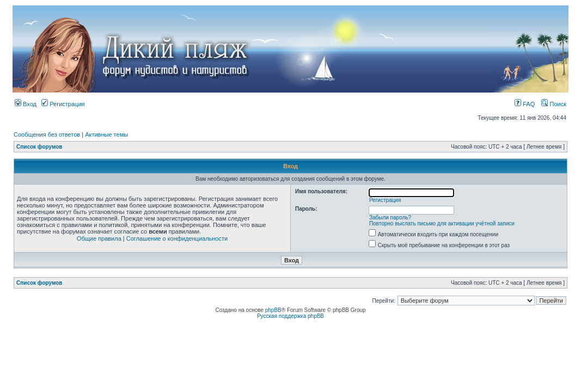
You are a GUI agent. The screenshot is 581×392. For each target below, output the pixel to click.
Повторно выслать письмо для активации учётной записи (442, 223)
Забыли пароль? (390, 218)
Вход (26, 104)
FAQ (525, 104)
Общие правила (99, 238)
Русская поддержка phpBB (290, 316)
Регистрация (63, 104)
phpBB (273, 310)
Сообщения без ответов (47, 134)
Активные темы (106, 134)
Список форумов (39, 147)
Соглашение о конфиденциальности (177, 238)
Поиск (554, 104)
